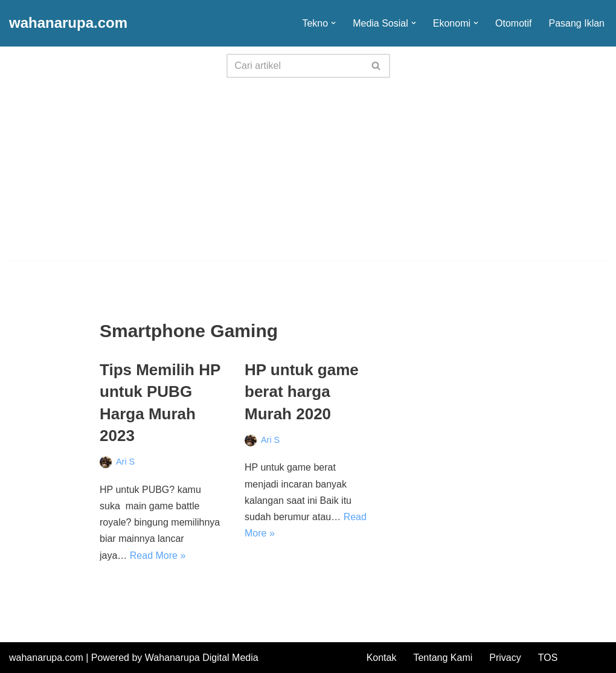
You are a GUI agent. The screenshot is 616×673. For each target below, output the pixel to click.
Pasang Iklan (576, 23)
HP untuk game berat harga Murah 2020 (302, 392)
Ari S (125, 462)
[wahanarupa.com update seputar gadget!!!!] (68, 23)
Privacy (505, 658)
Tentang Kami (443, 658)
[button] (333, 23)
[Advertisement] (308, 176)
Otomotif (513, 23)
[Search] (295, 66)
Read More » (158, 555)
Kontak (382, 658)
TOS (548, 658)
